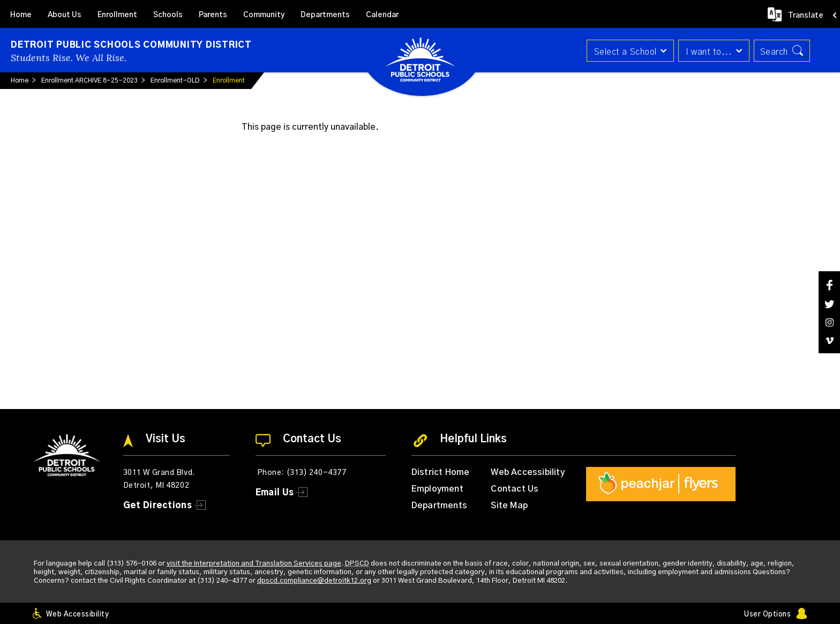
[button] (627, 51)
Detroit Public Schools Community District (131, 45)
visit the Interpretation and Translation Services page (254, 564)
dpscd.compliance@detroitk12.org (314, 581)
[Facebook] (829, 285)
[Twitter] (829, 304)
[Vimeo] (829, 341)
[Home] (21, 14)
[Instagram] (829, 322)
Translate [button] (806, 16)
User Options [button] (767, 615)
